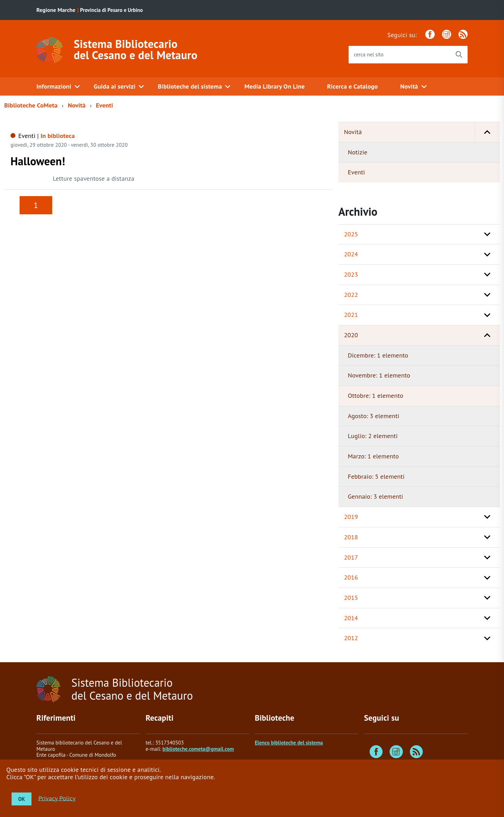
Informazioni (54, 86)
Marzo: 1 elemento (373, 456)
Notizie (358, 152)
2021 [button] (351, 315)
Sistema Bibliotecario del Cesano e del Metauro (136, 49)
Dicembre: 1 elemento (378, 355)
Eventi (104, 105)
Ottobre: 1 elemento (376, 396)
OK (22, 799)
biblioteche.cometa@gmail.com (198, 749)
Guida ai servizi (115, 86)
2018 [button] (351, 537)
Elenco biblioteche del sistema (289, 743)
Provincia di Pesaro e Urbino (111, 10)
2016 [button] (351, 577)
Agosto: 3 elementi (374, 416)
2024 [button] (351, 254)
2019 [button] (351, 517)
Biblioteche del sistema (190, 86)
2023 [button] (351, 274)
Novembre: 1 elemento (379, 375)
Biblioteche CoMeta (31, 105)
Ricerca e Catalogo (353, 86)
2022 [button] (351, 295)
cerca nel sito (369, 54)
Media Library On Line (274, 86)
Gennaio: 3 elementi (376, 496)
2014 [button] (351, 618)
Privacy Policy (57, 798)
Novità (409, 86)
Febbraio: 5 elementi (376, 476)
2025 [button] (351, 234)
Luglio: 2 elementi (373, 436)
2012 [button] (351, 638)
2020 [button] (351, 335)
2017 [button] (351, 557)
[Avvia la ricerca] (459, 55)
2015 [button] (351, 598)
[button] (487, 132)
